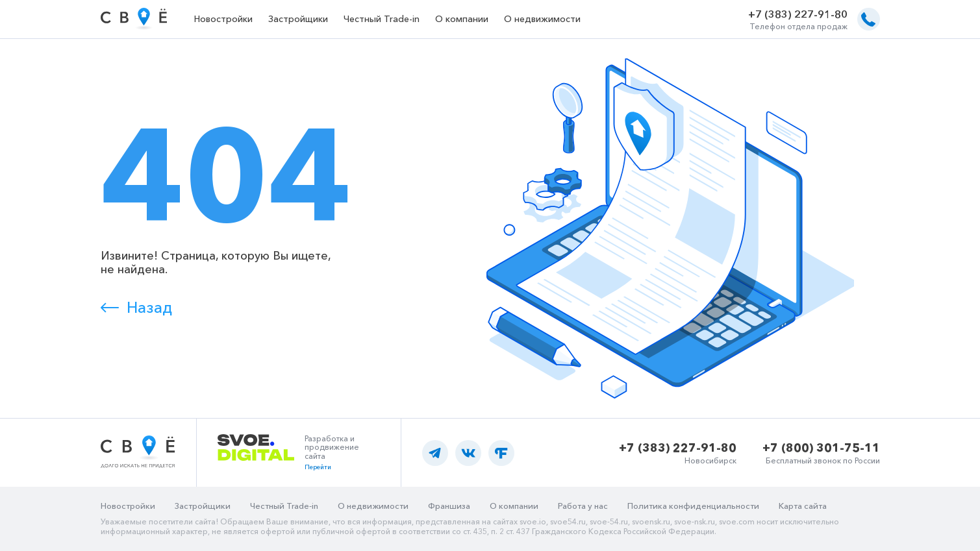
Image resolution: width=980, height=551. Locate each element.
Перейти (318, 467)
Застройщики (298, 19)
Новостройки (223, 19)
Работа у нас (583, 506)
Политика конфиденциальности (693, 506)
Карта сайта (803, 506)
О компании (462, 19)
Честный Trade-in (382, 19)
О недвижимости (542, 19)
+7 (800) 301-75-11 (821, 448)
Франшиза (449, 506)
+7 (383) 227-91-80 (798, 14)
